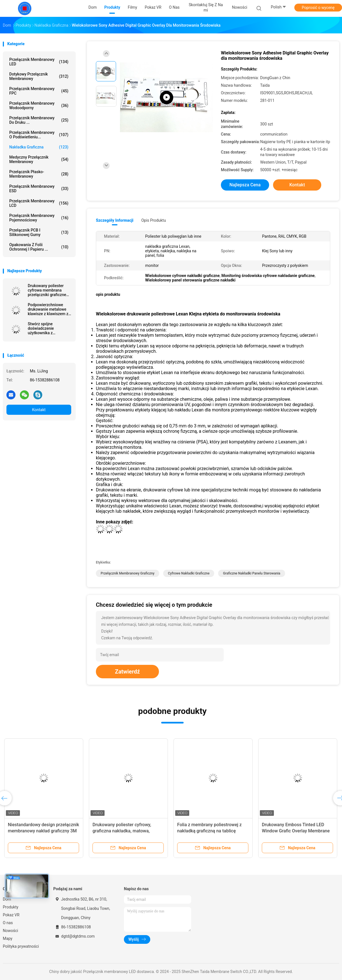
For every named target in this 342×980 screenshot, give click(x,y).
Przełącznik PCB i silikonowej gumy (39, 232)
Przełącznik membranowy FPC (39, 91)
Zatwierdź (127, 672)
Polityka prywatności (21, 946)
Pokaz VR (11, 915)
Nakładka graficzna (39, 147)
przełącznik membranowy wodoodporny (39, 106)
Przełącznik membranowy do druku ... (39, 120)
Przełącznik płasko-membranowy (39, 174)
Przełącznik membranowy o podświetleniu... (39, 135)
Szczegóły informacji (115, 220)
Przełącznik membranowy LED (39, 62)
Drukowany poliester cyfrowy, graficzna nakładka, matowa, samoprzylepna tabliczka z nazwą (126, 831)
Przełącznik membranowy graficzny (128, 573)
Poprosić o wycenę (318, 8)
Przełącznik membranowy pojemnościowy (39, 218)
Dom (7, 899)
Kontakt (39, 410)
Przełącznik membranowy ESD (39, 189)
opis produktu (154, 220)
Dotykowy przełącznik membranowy (39, 76)
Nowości (10, 931)
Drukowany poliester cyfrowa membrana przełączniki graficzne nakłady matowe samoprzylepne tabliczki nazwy (49, 290)
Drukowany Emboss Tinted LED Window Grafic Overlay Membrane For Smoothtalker (296, 831)
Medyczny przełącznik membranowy (39, 159)
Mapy (8, 938)
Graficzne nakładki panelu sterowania (251, 573)
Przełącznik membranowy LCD (39, 203)
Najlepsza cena (245, 185)
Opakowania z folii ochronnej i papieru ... (39, 247)
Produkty (11, 907)
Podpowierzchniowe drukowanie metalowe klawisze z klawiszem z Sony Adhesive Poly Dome (48, 309)
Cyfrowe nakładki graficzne (189, 573)
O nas (8, 923)
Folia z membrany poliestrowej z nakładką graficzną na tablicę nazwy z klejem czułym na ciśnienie (213, 831)
